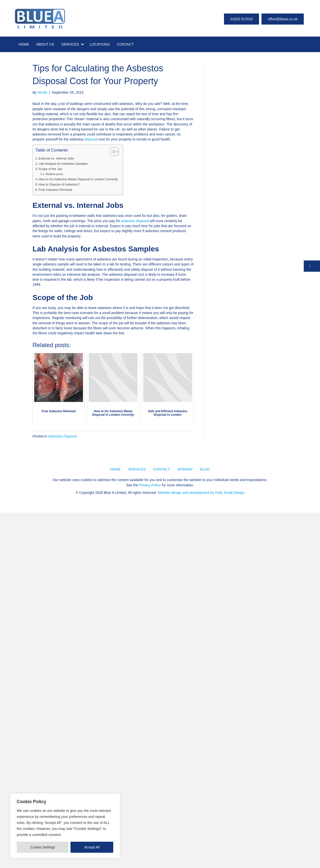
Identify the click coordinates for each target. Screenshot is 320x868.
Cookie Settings (43, 847)
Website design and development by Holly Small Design (201, 493)
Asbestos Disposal (62, 436)
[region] (65, 826)
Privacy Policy (150, 485)
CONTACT (125, 44)
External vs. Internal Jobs (56, 159)
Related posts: (55, 174)
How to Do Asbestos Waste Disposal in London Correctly (78, 179)
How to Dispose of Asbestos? (59, 185)
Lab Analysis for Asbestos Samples (63, 164)
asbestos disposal (135, 221)
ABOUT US (45, 44)
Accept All (92, 847)
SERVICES (70, 44)
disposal (91, 139)
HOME (24, 44)
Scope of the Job (50, 169)
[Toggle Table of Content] (112, 152)
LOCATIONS (100, 44)
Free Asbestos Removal (55, 190)
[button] (312, 266)
